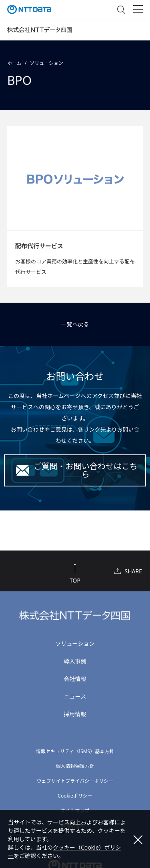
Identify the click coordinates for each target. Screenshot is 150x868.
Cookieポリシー (75, 796)
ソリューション (46, 63)
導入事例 (75, 661)
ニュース (75, 696)
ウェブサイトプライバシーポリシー (75, 781)
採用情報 (75, 714)
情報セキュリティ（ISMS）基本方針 (75, 751)
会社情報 (75, 679)
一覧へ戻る (75, 324)
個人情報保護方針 (75, 766)
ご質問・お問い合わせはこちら (86, 470)
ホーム (14, 63)
